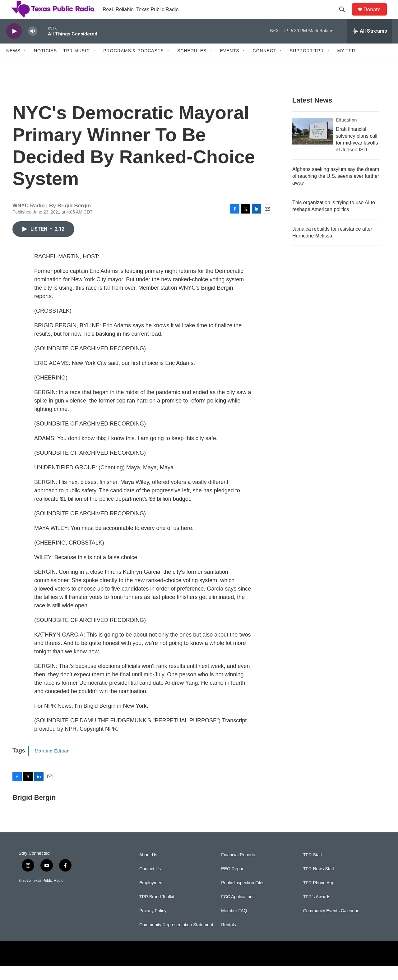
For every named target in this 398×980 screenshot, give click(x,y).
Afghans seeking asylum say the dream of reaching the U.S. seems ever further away (336, 190)
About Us (148, 869)
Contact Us (150, 883)
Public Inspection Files (243, 897)
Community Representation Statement (176, 939)
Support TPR (307, 65)
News (13, 65)
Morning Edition (52, 765)
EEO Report (233, 883)
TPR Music (76, 65)
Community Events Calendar (331, 925)
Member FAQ (234, 925)
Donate (376, 16)
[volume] (33, 45)
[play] (14, 45)
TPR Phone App (319, 897)
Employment (151, 897)
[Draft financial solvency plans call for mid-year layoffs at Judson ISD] (312, 145)
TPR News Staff (319, 883)
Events (230, 65)
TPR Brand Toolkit (157, 911)
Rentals (228, 939)
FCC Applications (238, 911)
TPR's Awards (317, 911)
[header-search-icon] (345, 16)
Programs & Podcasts (134, 65)
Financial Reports (238, 869)
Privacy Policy (153, 925)
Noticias (45, 65)
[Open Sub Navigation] (25, 65)
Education (346, 134)
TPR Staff (312, 869)
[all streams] (370, 45)
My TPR (346, 65)
